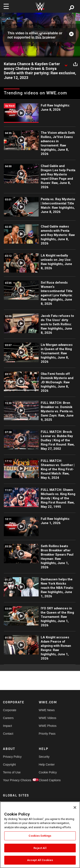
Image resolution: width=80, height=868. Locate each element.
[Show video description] (66, 64)
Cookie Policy (48, 772)
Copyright (9, 765)
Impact (7, 726)
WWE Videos (48, 718)
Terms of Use (12, 772)
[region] (40, 835)
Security (44, 757)
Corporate (10, 710)
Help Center (47, 765)
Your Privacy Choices (12, 780)
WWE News (47, 710)
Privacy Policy (12, 757)
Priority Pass (47, 734)
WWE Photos (48, 726)
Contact (8, 734)
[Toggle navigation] (6, 6)
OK (40, 35)
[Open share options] (75, 64)
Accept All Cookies (40, 860)
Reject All (40, 848)
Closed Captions (48, 780)
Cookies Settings (40, 836)
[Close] (75, 807)
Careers (8, 718)
